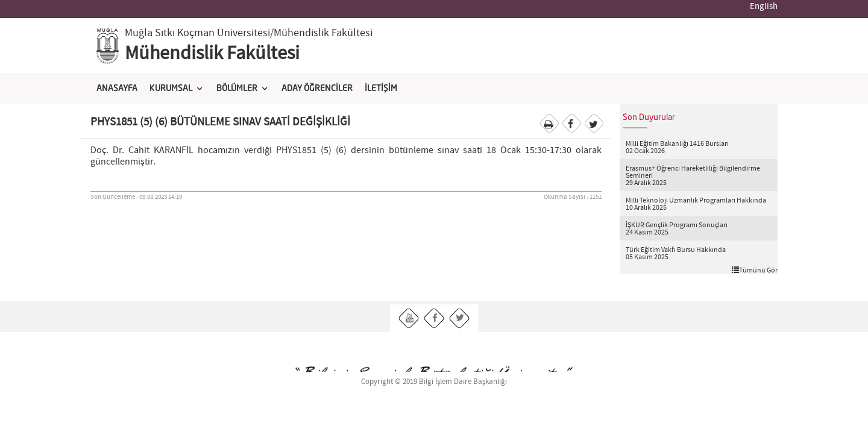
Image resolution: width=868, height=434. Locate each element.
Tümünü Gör (755, 270)
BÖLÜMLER (237, 89)
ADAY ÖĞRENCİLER (317, 89)
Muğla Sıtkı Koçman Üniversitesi (197, 33)
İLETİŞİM (381, 89)
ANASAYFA (117, 89)
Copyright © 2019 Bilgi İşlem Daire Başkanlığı (434, 382)
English (764, 7)
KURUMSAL (171, 89)
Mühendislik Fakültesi (212, 54)
